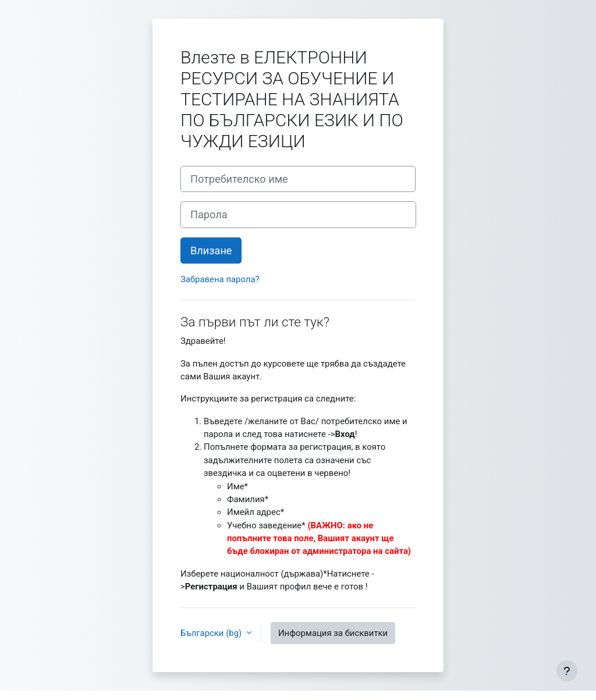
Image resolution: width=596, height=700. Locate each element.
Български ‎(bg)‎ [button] (212, 633)
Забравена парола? (220, 279)
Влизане (211, 250)
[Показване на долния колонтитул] (567, 671)
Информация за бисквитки (333, 633)
